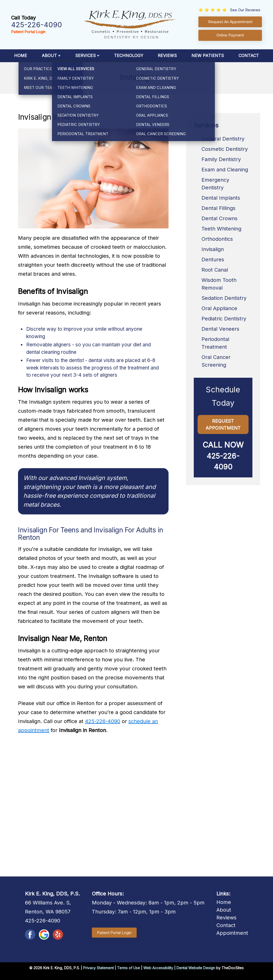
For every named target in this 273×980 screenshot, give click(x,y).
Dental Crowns (219, 218)
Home (21, 56)
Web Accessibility (158, 968)
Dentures (213, 260)
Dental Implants (221, 198)
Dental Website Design (196, 968)
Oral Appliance (219, 308)
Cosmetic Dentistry (225, 149)
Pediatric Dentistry (224, 319)
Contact (249, 56)
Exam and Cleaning (225, 170)
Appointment (232, 933)
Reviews (167, 56)
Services (85, 56)
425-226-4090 (37, 25)
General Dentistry (223, 139)
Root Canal (215, 270)
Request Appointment (223, 424)
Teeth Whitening (221, 229)
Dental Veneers (220, 329)
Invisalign (213, 249)
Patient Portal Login (28, 32)
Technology (129, 56)
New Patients (208, 56)
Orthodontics (217, 239)
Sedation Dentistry (224, 298)
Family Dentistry (221, 159)
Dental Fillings (218, 208)
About (49, 56)
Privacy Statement (98, 968)
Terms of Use (129, 968)
